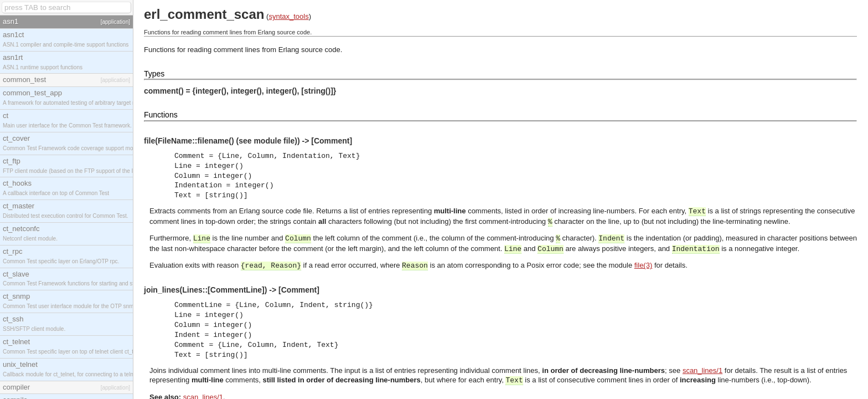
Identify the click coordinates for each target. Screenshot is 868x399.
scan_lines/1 (702, 370)
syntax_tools (288, 16)
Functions (161, 115)
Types (154, 74)
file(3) (644, 265)
